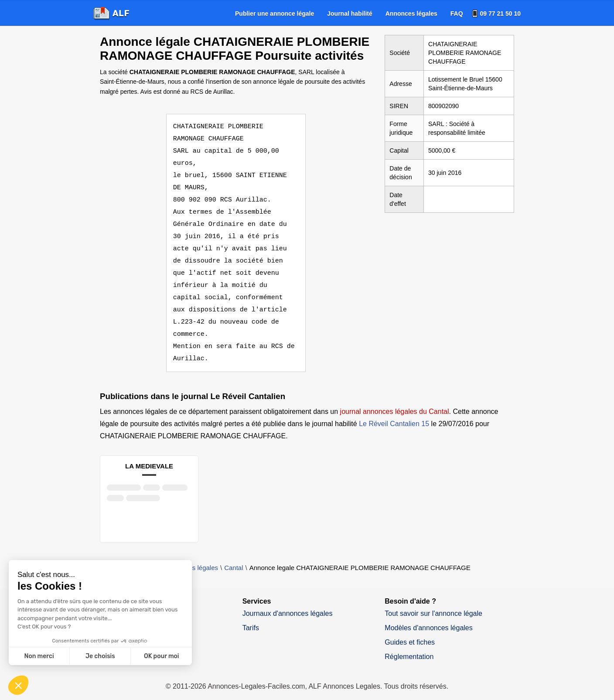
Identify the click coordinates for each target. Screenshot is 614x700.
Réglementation (409, 644)
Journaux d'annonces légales (288, 601)
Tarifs (251, 616)
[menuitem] (275, 14)
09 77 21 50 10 (500, 14)
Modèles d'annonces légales (428, 616)
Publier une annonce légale (275, 14)
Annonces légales (411, 14)
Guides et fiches (410, 630)
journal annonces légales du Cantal (395, 399)
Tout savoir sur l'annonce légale (433, 601)
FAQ (457, 14)
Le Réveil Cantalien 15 (394, 411)
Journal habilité (350, 14)
